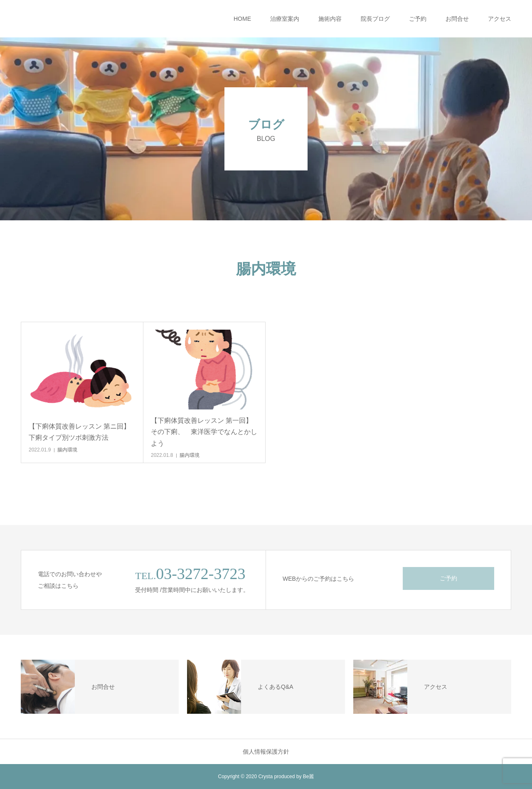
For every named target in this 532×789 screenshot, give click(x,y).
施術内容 (330, 19)
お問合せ (457, 19)
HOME (242, 19)
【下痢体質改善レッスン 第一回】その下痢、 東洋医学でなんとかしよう (204, 432)
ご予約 (418, 19)
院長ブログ (375, 19)
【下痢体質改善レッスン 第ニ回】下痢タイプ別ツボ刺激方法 (79, 432)
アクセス (500, 19)
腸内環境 (67, 450)
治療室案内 (285, 19)
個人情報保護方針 (266, 752)
